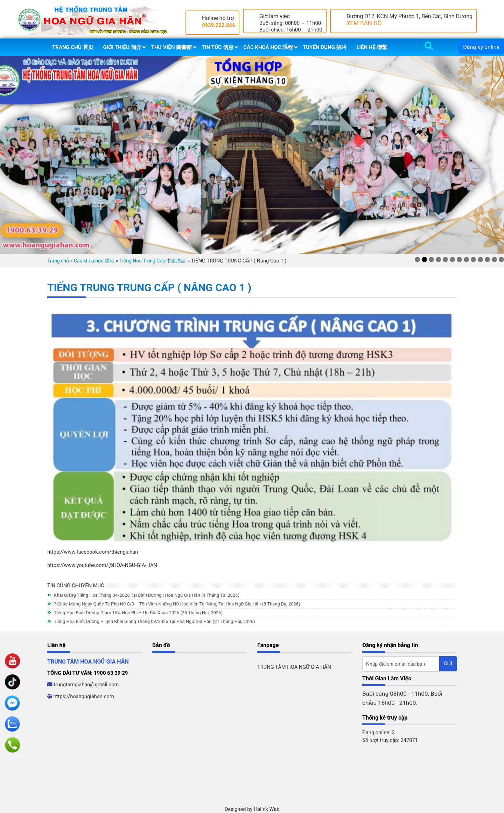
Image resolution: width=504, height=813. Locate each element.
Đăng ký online (481, 47)
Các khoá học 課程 (268, 47)
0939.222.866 (219, 25)
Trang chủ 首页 (73, 47)
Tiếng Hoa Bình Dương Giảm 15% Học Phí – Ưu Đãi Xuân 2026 (135, 613)
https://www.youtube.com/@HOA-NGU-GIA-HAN (102, 565)
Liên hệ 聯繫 (372, 47)
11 (487, 260)
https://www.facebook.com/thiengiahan (93, 552)
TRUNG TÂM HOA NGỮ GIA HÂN (294, 667)
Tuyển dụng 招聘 (325, 47)
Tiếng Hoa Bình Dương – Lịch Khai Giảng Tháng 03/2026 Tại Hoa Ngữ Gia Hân (151, 621)
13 (501, 260)
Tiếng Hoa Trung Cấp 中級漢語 (153, 261)
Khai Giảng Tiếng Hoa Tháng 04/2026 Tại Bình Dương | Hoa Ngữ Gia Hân (143, 595)
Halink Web (267, 809)
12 (494, 260)
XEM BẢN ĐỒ (364, 23)
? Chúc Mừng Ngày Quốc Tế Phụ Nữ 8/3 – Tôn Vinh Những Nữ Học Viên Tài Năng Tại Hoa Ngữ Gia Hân (174, 604)
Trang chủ (58, 261)
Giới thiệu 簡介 (122, 47)
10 (480, 260)
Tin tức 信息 (218, 47)
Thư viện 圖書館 (171, 47)
